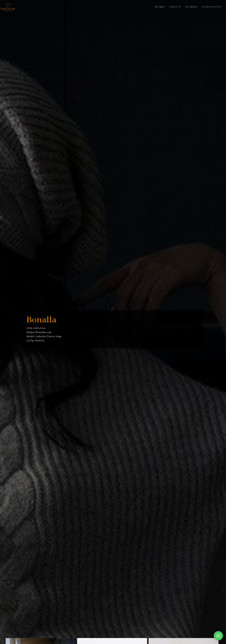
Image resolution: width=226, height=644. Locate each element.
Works (192, 7)
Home (160, 7)
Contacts (211, 7)
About (175, 7)
